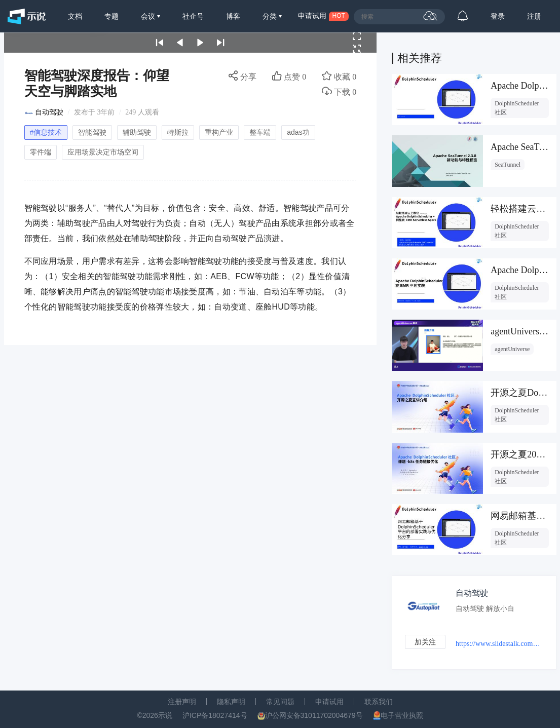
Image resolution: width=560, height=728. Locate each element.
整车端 (260, 132)
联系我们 (379, 702)
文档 (75, 16)
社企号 (193, 16)
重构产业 (219, 132)
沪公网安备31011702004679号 (314, 715)
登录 (498, 16)
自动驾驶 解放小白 (485, 609)
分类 (271, 16)
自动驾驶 (49, 112)
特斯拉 (178, 132)
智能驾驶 (92, 132)
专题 (111, 16)
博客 (233, 16)
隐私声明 (231, 702)
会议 (149, 16)
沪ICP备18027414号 (215, 715)
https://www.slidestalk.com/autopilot (498, 644)
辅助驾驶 (137, 132)
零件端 (41, 152)
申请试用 (329, 702)
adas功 (298, 132)
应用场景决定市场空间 (103, 152)
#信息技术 (46, 132)
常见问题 (280, 702)
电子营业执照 (402, 715)
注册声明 (182, 702)
